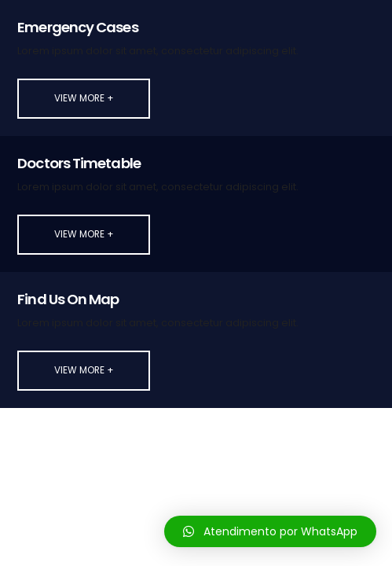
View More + (84, 98)
